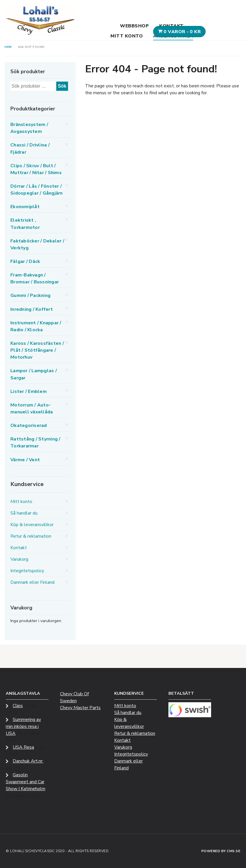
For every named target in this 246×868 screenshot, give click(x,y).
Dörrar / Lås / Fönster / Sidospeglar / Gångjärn (37, 190)
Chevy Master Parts (80, 708)
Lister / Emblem (29, 391)
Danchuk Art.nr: (28, 761)
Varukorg (19, 559)
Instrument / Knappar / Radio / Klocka (36, 326)
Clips (18, 706)
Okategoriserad (29, 425)
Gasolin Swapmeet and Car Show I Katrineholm (26, 782)
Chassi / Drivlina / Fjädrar (30, 148)
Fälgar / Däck (25, 261)
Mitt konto (127, 36)
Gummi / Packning (30, 295)
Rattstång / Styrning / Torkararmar (35, 443)
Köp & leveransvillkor (32, 525)
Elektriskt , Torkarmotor (25, 224)
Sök (62, 86)
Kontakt (171, 26)
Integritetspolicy (27, 571)
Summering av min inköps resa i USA (23, 726)
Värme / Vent (25, 460)
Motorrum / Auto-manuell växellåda (32, 408)
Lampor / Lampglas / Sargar (34, 374)
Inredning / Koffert (32, 309)
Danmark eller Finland (32, 582)
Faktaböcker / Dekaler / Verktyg (37, 244)
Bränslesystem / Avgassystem (29, 128)
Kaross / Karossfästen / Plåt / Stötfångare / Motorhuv (37, 350)
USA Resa (23, 747)
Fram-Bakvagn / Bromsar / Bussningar (35, 278)
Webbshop (134, 26)
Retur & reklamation (31, 536)
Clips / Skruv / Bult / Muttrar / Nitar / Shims (36, 169)
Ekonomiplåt (25, 207)
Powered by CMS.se (221, 851)
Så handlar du (24, 513)
